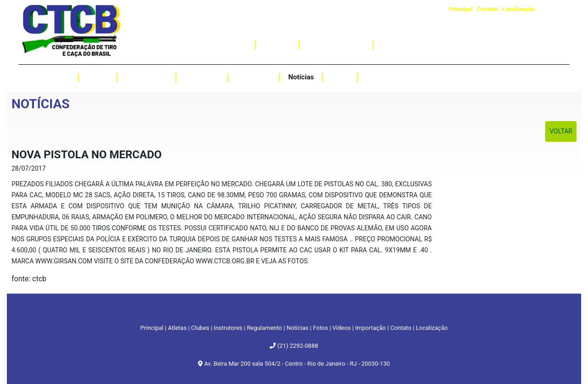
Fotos (340, 77)
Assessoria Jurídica (412, 45)
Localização (519, 9)
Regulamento (147, 77)
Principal (461, 9)
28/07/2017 (29, 168)
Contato (487, 9)
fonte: (22, 279)
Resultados (202, 77)
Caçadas (277, 45)
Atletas (59, 77)
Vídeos (377, 77)
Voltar (561, 131)
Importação (229, 45)
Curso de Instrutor (336, 45)
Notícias (301, 77)
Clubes (98, 77)
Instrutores (254, 77)
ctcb (39, 279)
